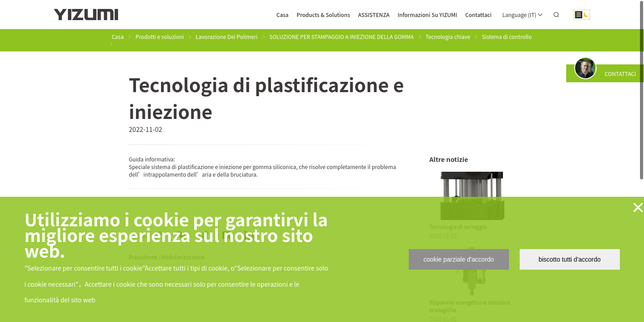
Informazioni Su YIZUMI (427, 15)
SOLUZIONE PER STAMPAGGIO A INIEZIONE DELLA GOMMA (341, 36)
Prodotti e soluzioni (160, 36)
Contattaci (478, 15)
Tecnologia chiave (448, 36)
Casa (282, 15)
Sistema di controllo (507, 36)
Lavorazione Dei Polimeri (227, 36)
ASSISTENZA (374, 15)
